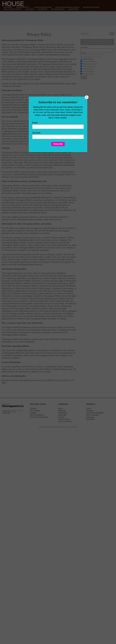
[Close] (87, 97)
